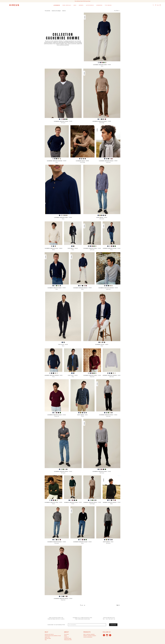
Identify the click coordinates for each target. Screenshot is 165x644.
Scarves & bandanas (88, 637)
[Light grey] (98, 63)
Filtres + (117, 11)
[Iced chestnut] (85, 159)
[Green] (104, 63)
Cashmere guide (68, 638)
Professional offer (68, 640)
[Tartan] (102, 215)
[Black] (65, 119)
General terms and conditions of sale (53, 636)
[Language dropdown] (162, 5)
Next (118, 605)
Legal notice (47, 637)
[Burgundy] (102, 63)
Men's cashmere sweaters (89, 634)
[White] (52, 246)
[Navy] (100, 63)
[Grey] (64, 342)
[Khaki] (100, 215)
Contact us (66, 637)
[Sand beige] (106, 63)
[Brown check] (74, 246)
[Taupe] (59, 159)
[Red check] (104, 215)
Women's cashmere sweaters (90, 636)
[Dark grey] (83, 159)
